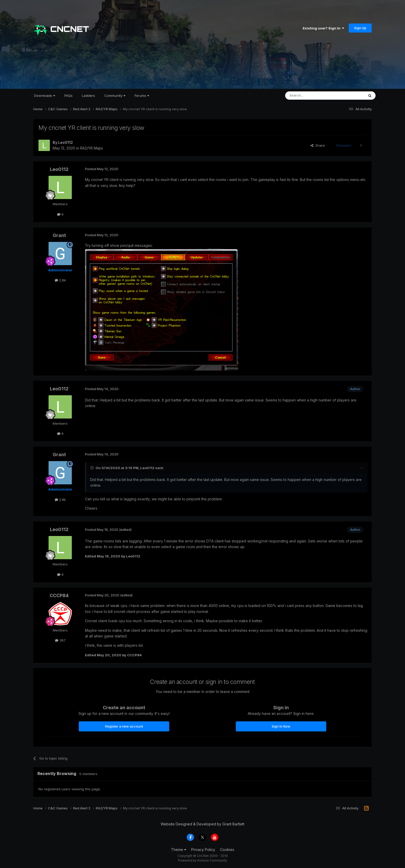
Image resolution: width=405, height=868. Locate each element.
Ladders (88, 96)
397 (60, 640)
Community (115, 96)
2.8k (60, 280)
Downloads (45, 96)
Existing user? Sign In (323, 28)
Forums (142, 96)
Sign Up (360, 28)
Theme (179, 850)
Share (318, 145)
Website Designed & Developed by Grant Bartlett (202, 824)
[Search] (311, 96)
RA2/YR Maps (92, 148)
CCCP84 (59, 595)
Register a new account (124, 726)
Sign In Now (281, 726)
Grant (59, 235)
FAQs (68, 96)
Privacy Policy (203, 850)
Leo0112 (65, 142)
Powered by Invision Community (202, 860)
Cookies (227, 850)
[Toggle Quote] (92, 468)
